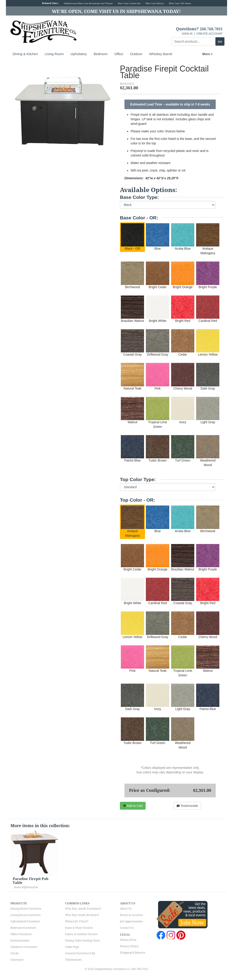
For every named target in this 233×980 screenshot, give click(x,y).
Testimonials (187, 806)
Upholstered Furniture (25, 921)
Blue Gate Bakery (155, 3)
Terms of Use (128, 940)
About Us (126, 909)
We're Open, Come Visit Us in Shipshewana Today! (116, 11)
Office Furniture (21, 934)
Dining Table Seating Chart (82, 941)
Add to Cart (133, 806)
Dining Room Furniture (26, 909)
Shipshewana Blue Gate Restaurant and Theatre (88, 3)
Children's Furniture (24, 947)
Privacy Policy (129, 946)
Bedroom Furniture (23, 928)
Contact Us (127, 928)
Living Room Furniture (25, 915)
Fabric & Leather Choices (81, 934)
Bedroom (101, 54)
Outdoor (136, 54)
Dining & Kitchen (25, 54)
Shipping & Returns (133, 953)
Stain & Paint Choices (79, 928)
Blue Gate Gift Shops (180, 3)
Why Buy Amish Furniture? (83, 909)
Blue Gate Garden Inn (129, 3)
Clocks (15, 953)
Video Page (72, 947)
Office (119, 54)
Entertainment (20, 941)
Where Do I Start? (77, 921)
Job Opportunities (131, 921)
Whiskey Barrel (161, 54)
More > (184, 54)
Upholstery (79, 54)
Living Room (54, 54)
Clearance (17, 960)
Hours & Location (131, 915)
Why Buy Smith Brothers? (82, 915)
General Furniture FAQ (80, 953)
